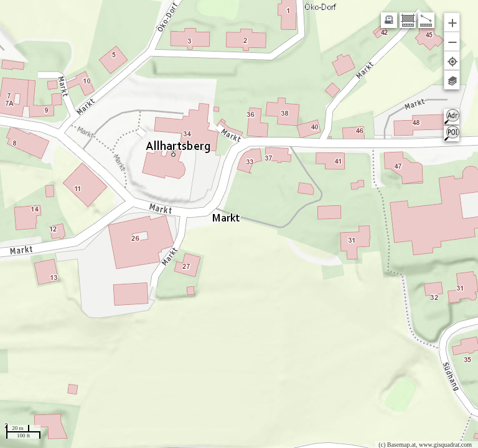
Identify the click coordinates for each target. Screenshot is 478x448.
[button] (452, 22)
